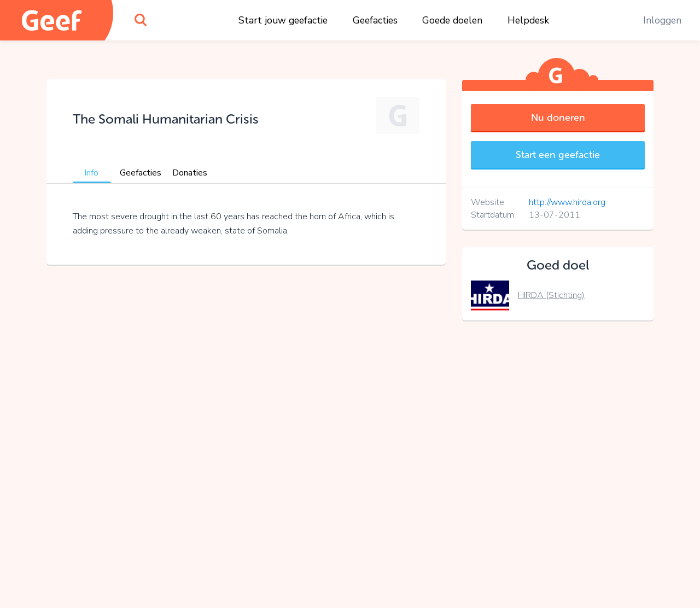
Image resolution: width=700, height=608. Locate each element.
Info (91, 173)
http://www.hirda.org (567, 202)
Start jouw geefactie (283, 20)
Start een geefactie (558, 155)
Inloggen (662, 20)
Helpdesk (528, 20)
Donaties (190, 173)
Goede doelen (452, 20)
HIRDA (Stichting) (551, 295)
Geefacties (375, 20)
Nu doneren (558, 118)
